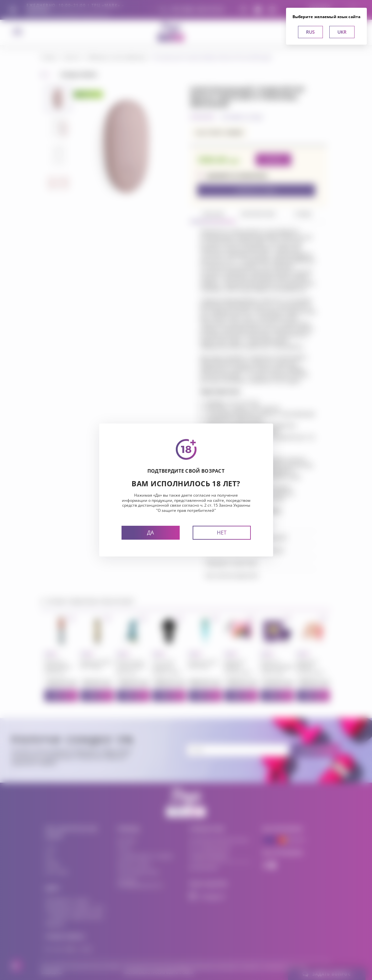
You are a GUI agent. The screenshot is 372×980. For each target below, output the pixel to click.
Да (150, 533)
